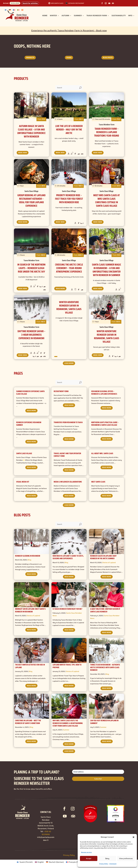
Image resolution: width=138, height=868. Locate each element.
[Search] (67, 88)
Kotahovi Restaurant (76, 3)
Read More (23, 222)
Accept (89, 859)
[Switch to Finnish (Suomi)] (25, 862)
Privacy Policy (104, 864)
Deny (107, 859)
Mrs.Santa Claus (57, 3)
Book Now (23, 153)
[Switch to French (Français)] (75, 862)
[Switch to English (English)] (39, 862)
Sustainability (119, 16)
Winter (53, 16)
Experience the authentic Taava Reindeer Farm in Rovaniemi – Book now (69, 30)
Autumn (65, 16)
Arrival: (6, 3)
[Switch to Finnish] (6, 10)
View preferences (126, 859)
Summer (78, 16)
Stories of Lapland (109, 563)
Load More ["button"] (69, 363)
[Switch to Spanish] (22, 10)
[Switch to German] (10, 10)
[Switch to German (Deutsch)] (55, 862)
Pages (69, 57)
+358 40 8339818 (46, 833)
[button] (133, 837)
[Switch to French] (14, 10)
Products (30, 57)
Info (130, 16)
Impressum (113, 864)
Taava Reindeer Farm (97, 16)
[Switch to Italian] (18, 10)
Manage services (86, 852)
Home (45, 16)
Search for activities (30, 3)
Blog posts (108, 57)
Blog (29, 560)
